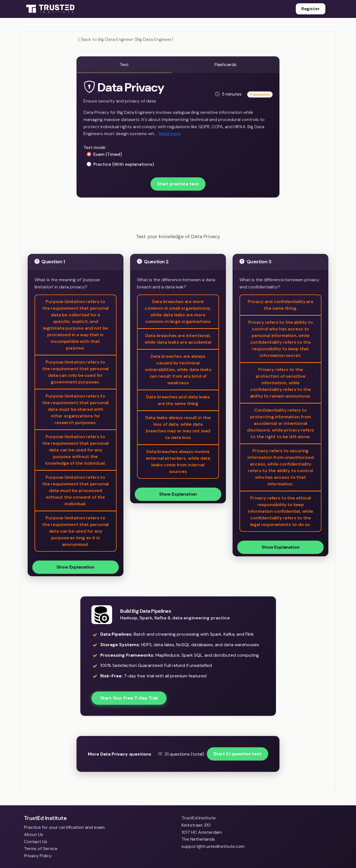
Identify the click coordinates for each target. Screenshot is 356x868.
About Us (34, 834)
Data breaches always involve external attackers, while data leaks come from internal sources (178, 461)
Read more (170, 134)
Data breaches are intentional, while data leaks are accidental (178, 339)
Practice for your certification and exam (64, 827)
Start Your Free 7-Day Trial (129, 698)
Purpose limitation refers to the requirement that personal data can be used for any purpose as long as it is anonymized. (75, 531)
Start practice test (178, 184)
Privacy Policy (38, 856)
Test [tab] (124, 65)
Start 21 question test (237, 754)
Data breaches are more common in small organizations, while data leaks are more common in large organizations (178, 311)
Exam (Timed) (108, 154)
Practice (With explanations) (124, 164)
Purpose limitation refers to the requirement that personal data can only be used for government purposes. (75, 372)
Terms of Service (41, 849)
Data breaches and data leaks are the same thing (178, 400)
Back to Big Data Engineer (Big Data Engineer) (125, 39)
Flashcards (226, 65)
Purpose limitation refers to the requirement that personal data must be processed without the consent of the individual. (75, 490)
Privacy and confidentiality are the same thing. (281, 305)
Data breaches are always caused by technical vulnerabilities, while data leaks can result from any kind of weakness (178, 369)
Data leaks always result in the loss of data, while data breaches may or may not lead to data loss (178, 428)
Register (311, 9)
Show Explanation (75, 567)
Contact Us (36, 842)
